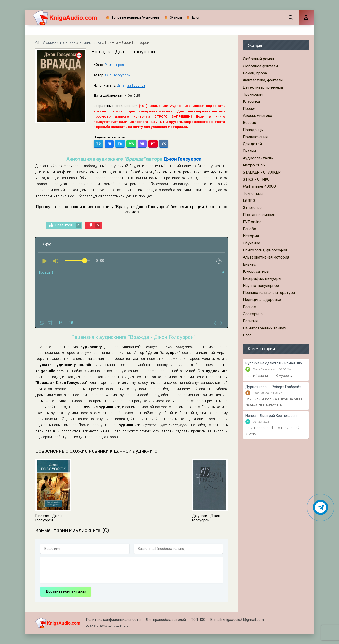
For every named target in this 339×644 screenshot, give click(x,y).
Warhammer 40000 (259, 186)
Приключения (255, 137)
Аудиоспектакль (258, 158)
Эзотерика (253, 314)
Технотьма (253, 194)
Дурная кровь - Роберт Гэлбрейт (273, 387)
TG (98, 144)
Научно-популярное (261, 286)
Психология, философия (265, 250)
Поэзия (250, 109)
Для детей (252, 144)
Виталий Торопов (131, 85)
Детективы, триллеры (263, 87)
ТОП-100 (198, 620)
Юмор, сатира (256, 271)
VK (164, 144)
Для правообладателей (166, 620)
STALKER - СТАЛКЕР (262, 172)
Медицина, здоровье (262, 300)
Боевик (249, 123)
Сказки (249, 151)
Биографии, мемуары (262, 278)
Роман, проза (115, 65)
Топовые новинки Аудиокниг (135, 18)
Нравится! (65, 225)
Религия (250, 321)
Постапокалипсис (259, 215)
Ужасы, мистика (258, 116)
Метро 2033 (254, 165)
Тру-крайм (253, 94)
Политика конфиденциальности (113, 620)
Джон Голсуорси (118, 75)
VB (142, 144)
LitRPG (249, 201)
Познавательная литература (269, 293)
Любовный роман (258, 59)
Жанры (176, 18)
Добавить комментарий (66, 592)
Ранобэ (249, 229)
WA (131, 144)
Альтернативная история (266, 257)
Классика (251, 101)
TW (120, 144)
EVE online (252, 222)
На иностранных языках (264, 328)
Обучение (251, 243)
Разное (249, 307)
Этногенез (252, 208)
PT (153, 144)
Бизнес (249, 264)
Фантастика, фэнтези (263, 80)
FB (109, 144)
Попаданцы (253, 130)
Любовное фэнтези (260, 66)
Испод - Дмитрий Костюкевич (271, 416)
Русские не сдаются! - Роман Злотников (276, 363)
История (251, 236)
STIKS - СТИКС (256, 179)
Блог (196, 18)
